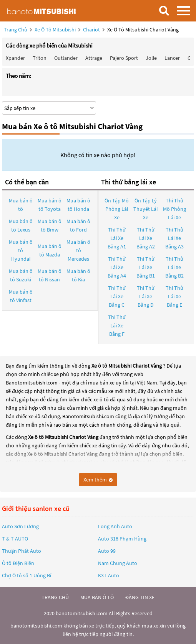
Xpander (15, 58)
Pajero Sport (124, 58)
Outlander (66, 58)
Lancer (172, 58)
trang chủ (55, 597)
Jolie (151, 58)
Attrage (94, 58)
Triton (40, 58)
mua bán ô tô (97, 597)
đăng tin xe (140, 597)
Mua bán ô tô (21, 205)
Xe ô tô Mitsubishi (55, 30)
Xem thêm (98, 480)
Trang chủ (16, 30)
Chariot (92, 30)
